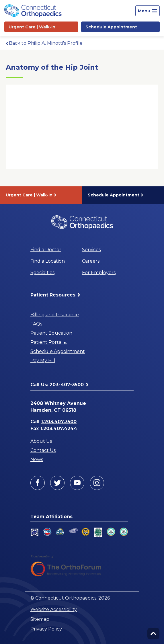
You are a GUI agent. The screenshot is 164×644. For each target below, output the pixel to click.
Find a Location (48, 261)
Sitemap (40, 619)
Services (91, 250)
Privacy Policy (46, 629)
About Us (41, 441)
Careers (91, 261)
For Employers (99, 273)
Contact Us (43, 450)
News (37, 459)
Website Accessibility (54, 609)
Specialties (42, 273)
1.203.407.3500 (59, 422)
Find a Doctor (46, 250)
